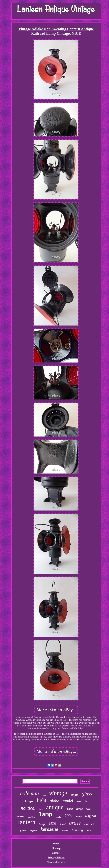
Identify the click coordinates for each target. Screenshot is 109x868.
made (79, 816)
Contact (56, 853)
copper (33, 831)
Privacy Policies (56, 858)
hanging (77, 830)
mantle (82, 801)
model (68, 801)
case (70, 809)
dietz (44, 796)
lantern (27, 822)
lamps (29, 801)
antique (55, 807)
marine (65, 831)
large (80, 809)
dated (63, 824)
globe (54, 801)
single (75, 795)
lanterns (20, 816)
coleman (30, 793)
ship (42, 823)
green (23, 830)
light (41, 800)
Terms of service (56, 862)
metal (89, 831)
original (90, 816)
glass (87, 794)
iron (41, 809)
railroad (89, 824)
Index (56, 844)
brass (75, 823)
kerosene (49, 829)
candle (59, 817)
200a (69, 816)
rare (52, 823)
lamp (45, 815)
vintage (58, 793)
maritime (31, 817)
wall (89, 809)
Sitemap (56, 848)
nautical (28, 808)
